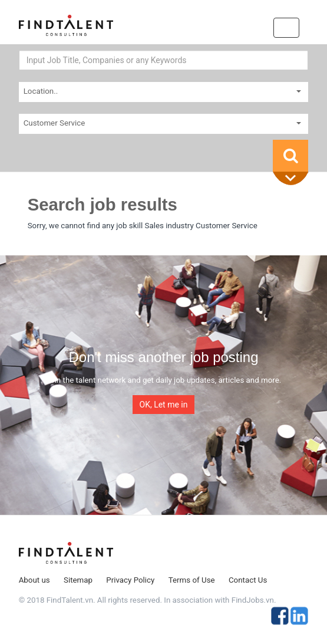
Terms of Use (192, 580)
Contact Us (248, 580)
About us (34, 580)
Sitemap (78, 580)
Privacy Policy (130, 580)
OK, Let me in (164, 405)
